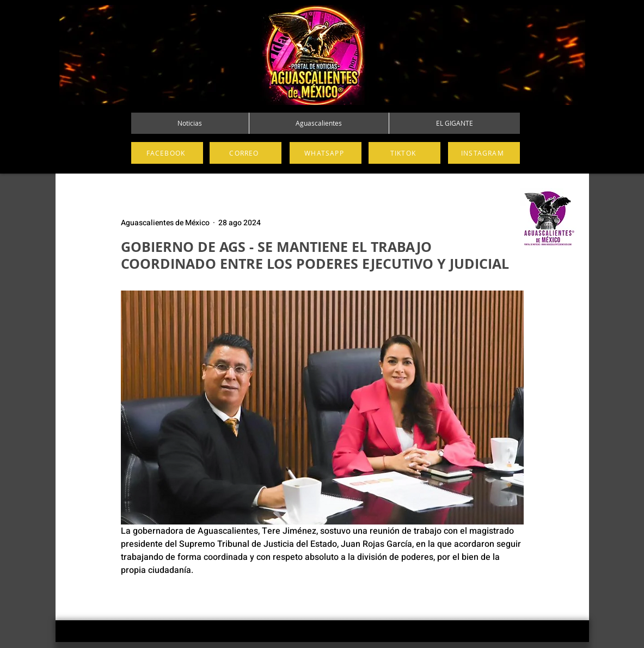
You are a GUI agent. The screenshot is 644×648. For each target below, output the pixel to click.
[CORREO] (246, 153)
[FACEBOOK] (167, 153)
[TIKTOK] (404, 153)
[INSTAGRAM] (484, 153)
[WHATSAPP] (326, 153)
